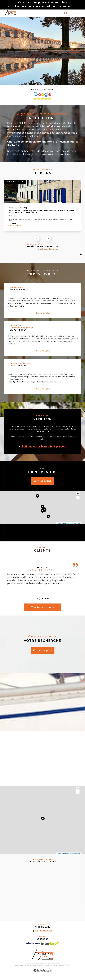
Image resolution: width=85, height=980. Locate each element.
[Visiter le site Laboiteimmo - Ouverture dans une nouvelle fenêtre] (42, 973)
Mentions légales (39, 966)
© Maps (66, 523)
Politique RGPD (61, 966)
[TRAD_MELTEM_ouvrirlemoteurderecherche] (66, 13)
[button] (48, 239)
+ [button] (78, 494)
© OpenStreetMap (75, 523)
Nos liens (52, 966)
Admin (47, 966)
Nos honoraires (20, 966)
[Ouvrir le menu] (78, 13)
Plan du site (29, 966)
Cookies (68, 966)
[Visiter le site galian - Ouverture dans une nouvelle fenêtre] (33, 943)
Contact (82, 277)
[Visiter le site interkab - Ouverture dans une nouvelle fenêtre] (50, 943)
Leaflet (59, 523)
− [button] (78, 497)
